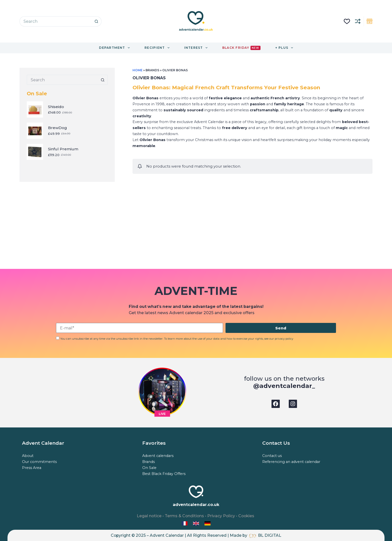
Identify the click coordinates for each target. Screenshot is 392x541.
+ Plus (285, 48)
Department (115, 48)
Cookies (246, 516)
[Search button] (96, 21)
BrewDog (57, 128)
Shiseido (56, 107)
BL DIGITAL (270, 535)
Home (137, 70)
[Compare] (358, 21)
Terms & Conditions (184, 516)
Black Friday (241, 48)
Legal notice (149, 516)
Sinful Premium (63, 149)
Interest (197, 48)
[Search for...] (55, 21)
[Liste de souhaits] (347, 21)
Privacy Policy (221, 516)
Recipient (158, 48)
